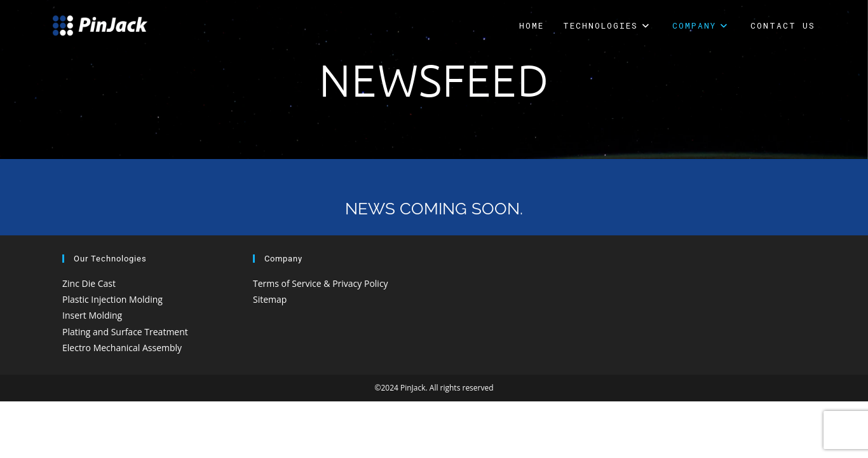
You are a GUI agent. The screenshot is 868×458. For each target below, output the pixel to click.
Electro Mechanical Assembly (122, 348)
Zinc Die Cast (89, 283)
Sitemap (270, 299)
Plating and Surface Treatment (125, 332)
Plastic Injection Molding (112, 299)
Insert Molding (92, 315)
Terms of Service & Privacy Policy (321, 283)
